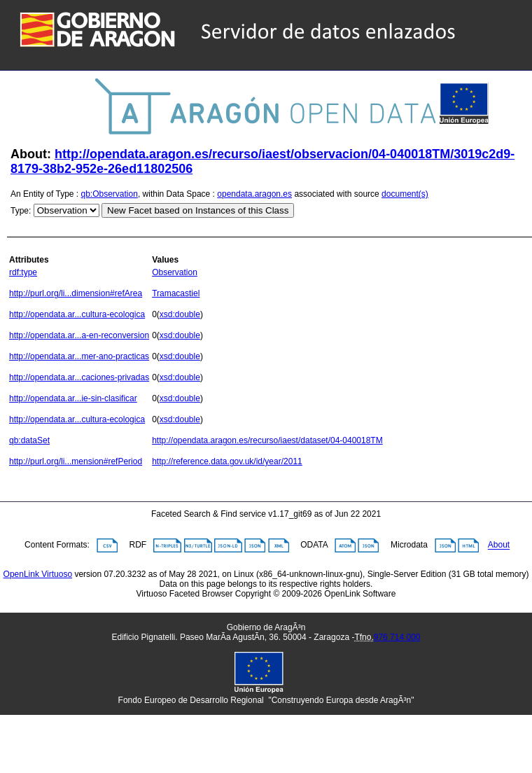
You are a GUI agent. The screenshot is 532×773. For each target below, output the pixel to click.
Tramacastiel (176, 293)
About (499, 545)
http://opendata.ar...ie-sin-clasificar (73, 398)
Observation (175, 272)
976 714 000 (397, 637)
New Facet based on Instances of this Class (198, 210)
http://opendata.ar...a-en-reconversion (79, 335)
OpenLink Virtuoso (38, 574)
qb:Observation (110, 194)
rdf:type (23, 272)
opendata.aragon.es (254, 194)
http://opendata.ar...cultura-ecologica (77, 314)
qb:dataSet (29, 440)
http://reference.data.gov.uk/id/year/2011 (227, 461)
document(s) (405, 194)
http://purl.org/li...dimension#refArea (76, 293)
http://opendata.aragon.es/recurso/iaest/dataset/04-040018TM (267, 440)
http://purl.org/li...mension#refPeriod (76, 461)
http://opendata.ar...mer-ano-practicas (79, 356)
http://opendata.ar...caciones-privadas (79, 377)
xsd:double (180, 314)
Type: (21, 211)
